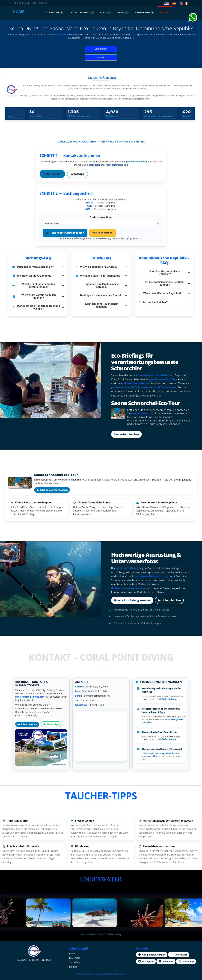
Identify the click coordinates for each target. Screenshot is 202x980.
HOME (18, 12)
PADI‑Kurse (75, 958)
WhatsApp (78, 174)
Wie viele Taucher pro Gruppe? (101, 267)
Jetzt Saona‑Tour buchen (52, 490)
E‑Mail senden (52, 174)
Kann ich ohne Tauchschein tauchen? (101, 305)
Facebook (166, 961)
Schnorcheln (101, 49)
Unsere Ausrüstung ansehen (132, 600)
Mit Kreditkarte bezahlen (65, 233)
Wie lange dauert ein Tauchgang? (101, 276)
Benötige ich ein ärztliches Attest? (101, 295)
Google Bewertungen (152, 955)
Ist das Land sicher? (164, 302)
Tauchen (101, 57)
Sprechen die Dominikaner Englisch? (164, 273)
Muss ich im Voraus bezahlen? (38, 267)
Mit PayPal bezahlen (102, 233)
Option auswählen (101, 217)
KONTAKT (165, 12)
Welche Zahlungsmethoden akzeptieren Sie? (38, 286)
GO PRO (123, 13)
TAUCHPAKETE (54, 13)
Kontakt (73, 967)
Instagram (146, 961)
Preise (72, 954)
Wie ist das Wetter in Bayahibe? (164, 293)
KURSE (105, 13)
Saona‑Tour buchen (126, 434)
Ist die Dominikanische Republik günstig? (164, 283)
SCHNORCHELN (144, 13)
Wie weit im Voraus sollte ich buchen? (38, 296)
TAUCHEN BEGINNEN (82, 13)
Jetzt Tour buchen (169, 600)
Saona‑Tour (75, 962)
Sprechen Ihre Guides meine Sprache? (101, 286)
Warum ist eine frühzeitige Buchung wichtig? (38, 307)
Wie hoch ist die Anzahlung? (38, 276)
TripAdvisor (179, 955)
